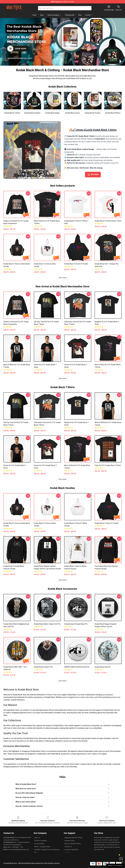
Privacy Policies (39, 844)
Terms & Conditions (41, 841)
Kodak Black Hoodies (32, 113)
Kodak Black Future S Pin (43, 667)
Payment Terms (70, 841)
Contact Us (68, 847)
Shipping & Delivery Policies (73, 838)
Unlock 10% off (121, 859)
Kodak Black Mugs (52, 113)
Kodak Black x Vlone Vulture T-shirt (108, 221)
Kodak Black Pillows (113, 113)
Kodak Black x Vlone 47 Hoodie (76, 264)
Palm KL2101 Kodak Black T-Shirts (108, 465)
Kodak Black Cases (73, 113)
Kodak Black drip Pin (103, 667)
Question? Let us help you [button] (115, 865)
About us (37, 838)
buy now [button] (93, 175)
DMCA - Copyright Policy (42, 847)
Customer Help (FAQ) (71, 850)
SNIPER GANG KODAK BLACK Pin (77, 667)
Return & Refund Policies (73, 844)
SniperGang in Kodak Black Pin (76, 624)
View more (63, 278)
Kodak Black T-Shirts (12, 113)
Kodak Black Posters (93, 113)
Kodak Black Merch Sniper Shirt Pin (47, 624)
